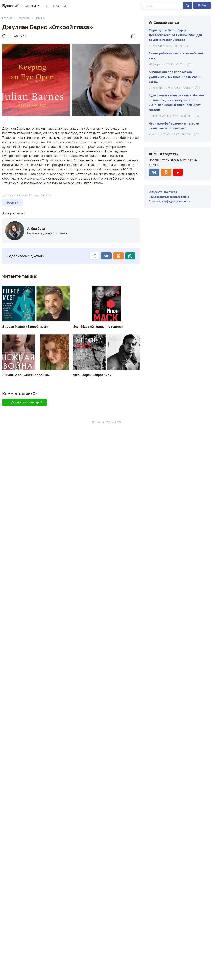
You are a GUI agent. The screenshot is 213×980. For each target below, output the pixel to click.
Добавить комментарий (25, 402)
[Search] (162, 5)
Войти (202, 5)
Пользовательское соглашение (169, 197)
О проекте (155, 192)
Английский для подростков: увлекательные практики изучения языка (175, 77)
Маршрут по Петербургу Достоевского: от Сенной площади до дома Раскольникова (175, 35)
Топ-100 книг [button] (56, 5)
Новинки (40, 18)
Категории (24, 18)
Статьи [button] (31, 5)
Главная (7, 18)
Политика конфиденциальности (170, 201)
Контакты (171, 192)
